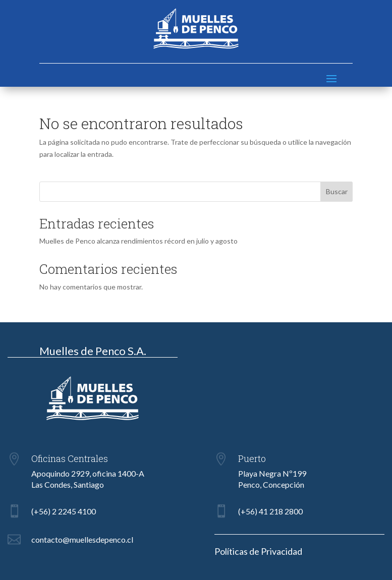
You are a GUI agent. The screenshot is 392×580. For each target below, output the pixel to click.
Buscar (337, 191)
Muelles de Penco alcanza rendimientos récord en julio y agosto (138, 241)
